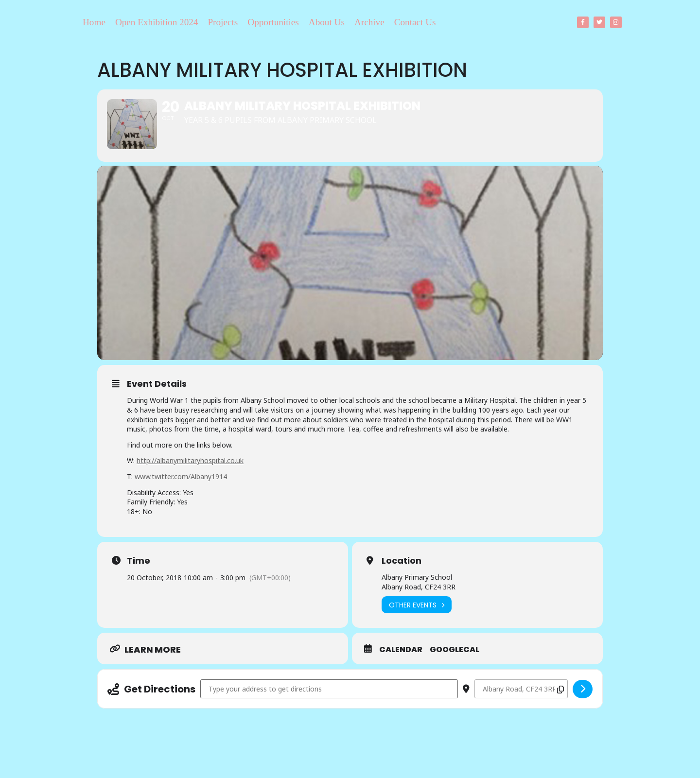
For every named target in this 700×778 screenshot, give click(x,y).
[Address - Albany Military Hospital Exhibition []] (329, 704)
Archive (369, 22)
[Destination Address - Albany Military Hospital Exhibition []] (521, 704)
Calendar (401, 665)
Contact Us (415, 22)
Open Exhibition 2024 (157, 22)
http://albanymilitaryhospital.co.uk (190, 475)
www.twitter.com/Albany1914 (181, 492)
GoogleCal (455, 665)
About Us (327, 22)
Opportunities (273, 22)
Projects (223, 22)
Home (94, 22)
